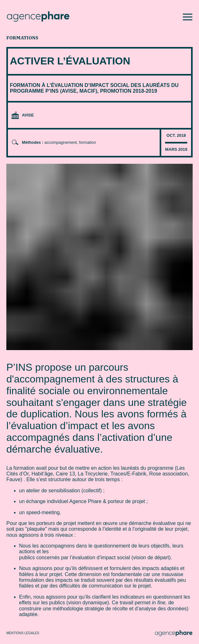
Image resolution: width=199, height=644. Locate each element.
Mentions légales (23, 633)
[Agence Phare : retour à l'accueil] (38, 17)
